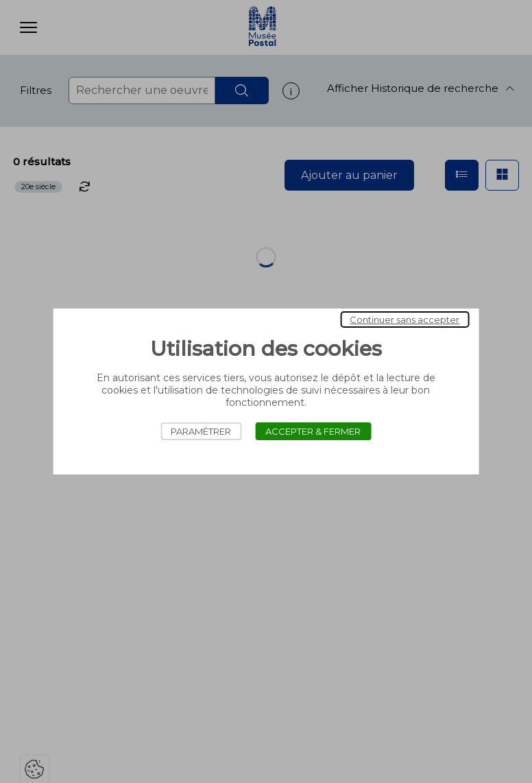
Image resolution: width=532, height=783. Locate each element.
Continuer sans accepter (404, 320)
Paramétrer (201, 431)
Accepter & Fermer (313, 431)
